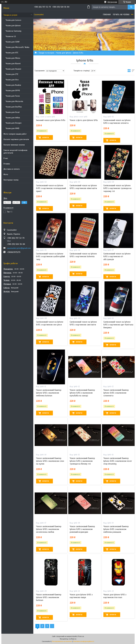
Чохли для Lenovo (13, 20)
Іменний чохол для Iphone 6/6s (51, 120)
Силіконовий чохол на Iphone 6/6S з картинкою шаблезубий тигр (50, 257)
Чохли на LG (11, 36)
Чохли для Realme (13, 85)
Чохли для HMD (12, 128)
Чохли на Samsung (13, 31)
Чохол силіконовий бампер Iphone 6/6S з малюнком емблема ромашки (116, 529)
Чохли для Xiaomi (13, 64)
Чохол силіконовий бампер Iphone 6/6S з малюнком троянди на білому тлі (82, 461)
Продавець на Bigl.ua (68, 639)
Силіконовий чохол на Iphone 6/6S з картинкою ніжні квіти (83, 187)
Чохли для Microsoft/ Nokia (17, 47)
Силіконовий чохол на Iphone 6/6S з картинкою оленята (117, 122)
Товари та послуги (46, 53)
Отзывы (7, 164)
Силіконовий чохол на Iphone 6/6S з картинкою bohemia (83, 255)
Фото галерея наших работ (15, 134)
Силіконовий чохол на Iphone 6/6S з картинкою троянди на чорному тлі (117, 188)
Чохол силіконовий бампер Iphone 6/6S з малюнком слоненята (116, 393)
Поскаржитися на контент (62, 641)
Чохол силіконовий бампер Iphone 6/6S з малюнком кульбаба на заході (82, 393)
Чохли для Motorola (14, 101)
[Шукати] (131, 7)
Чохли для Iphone (13, 26)
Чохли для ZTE (12, 74)
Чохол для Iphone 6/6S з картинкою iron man (115, 596)
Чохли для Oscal (12, 112)
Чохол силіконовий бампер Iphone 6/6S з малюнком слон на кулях (50, 461)
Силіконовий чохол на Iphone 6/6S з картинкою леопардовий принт (51, 188)
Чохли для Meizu (13, 58)
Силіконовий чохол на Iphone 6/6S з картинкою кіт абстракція (117, 257)
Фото (6, 174)
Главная (107, 15)
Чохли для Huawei (13, 69)
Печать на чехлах (121, 15)
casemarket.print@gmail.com (19, 248)
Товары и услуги (10, 15)
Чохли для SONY (13, 42)
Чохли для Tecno (13, 96)
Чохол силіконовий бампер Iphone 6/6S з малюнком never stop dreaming (118, 461)
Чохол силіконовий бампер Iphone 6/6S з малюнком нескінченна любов (49, 529)
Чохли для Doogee (14, 123)
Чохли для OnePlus (14, 107)
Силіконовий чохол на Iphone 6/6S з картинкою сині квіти (83, 323)
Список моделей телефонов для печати (15, 152)
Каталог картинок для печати (16, 139)
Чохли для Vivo (12, 80)
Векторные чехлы (11, 180)
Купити (46, 137)
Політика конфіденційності (84, 641)
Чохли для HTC (12, 53)
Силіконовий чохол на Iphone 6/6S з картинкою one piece (50, 323)
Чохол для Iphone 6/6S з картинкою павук (81, 596)
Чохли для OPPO (13, 91)
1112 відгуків (112, 2)
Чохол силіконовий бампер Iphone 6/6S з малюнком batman (49, 597)
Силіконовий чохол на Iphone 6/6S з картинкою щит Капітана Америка (118, 325)
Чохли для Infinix (13, 118)
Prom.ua (81, 636)
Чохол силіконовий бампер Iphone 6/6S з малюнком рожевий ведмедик (82, 529)
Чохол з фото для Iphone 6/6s (84, 120)
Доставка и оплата (12, 169)
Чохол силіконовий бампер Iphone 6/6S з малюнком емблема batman (49, 393)
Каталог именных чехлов (14, 145)
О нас (6, 158)
